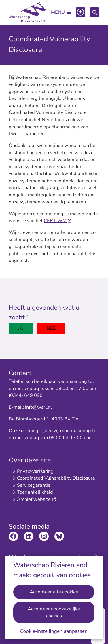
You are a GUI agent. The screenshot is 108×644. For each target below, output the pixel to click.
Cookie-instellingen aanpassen (54, 631)
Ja (21, 328)
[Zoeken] (95, 12)
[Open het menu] (61, 12)
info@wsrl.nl (38, 407)
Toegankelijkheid (35, 492)
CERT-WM (58, 221)
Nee (51, 328)
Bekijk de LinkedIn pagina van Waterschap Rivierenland (29, 536)
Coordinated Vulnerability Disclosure (56, 478)
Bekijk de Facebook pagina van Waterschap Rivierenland (13, 536)
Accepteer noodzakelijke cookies (54, 612)
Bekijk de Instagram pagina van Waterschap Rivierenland (44, 536)
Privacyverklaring (35, 471)
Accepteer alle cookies (54, 592)
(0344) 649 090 (26, 395)
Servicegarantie (34, 485)
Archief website (37, 499)
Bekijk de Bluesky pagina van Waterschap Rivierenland (59, 536)
